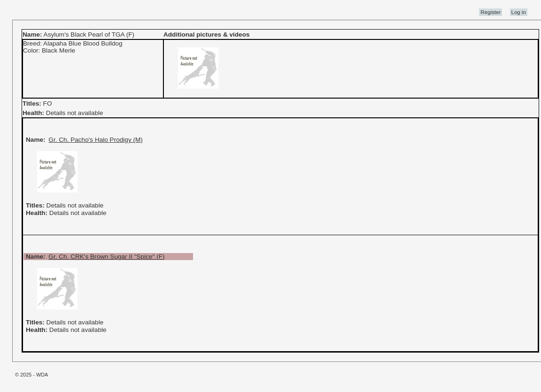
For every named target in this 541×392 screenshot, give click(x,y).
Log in (519, 12)
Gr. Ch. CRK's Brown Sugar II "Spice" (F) (106, 257)
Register (491, 12)
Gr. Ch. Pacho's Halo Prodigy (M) (96, 140)
